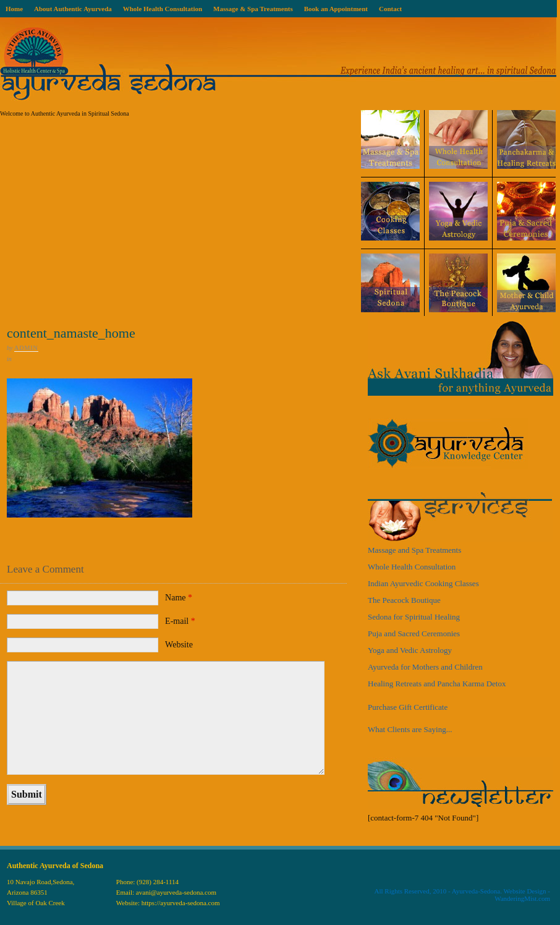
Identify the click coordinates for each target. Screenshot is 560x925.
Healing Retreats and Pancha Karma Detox (437, 684)
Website (179, 645)
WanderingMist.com (522, 898)
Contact (390, 9)
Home (14, 9)
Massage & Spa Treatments (253, 9)
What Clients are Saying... (410, 729)
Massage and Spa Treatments (414, 550)
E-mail (180, 621)
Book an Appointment (336, 9)
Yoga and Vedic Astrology (410, 650)
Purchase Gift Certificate (408, 707)
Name (179, 598)
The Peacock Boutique (404, 600)
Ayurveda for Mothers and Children (425, 667)
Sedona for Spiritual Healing (414, 617)
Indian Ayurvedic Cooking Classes (423, 583)
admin (26, 348)
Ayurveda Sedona (278, 64)
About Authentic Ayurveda (73, 9)
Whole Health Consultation (163, 9)
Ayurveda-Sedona (476, 891)
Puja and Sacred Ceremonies (414, 633)
